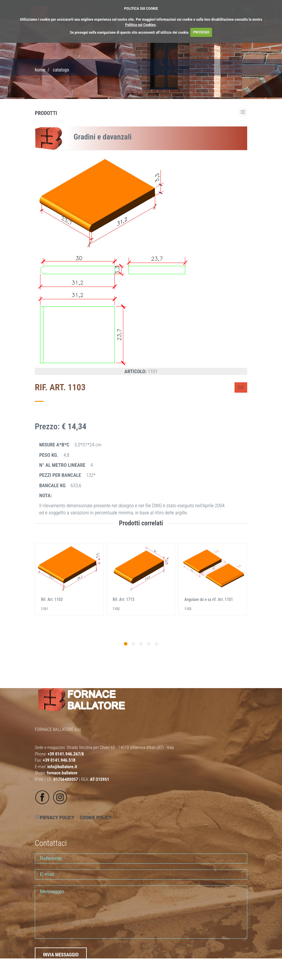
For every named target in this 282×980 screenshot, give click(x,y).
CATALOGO (61, 70)
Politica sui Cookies (141, 25)
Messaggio (141, 912)
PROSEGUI (201, 32)
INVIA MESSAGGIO (61, 955)
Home (40, 70)
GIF (241, 387)
